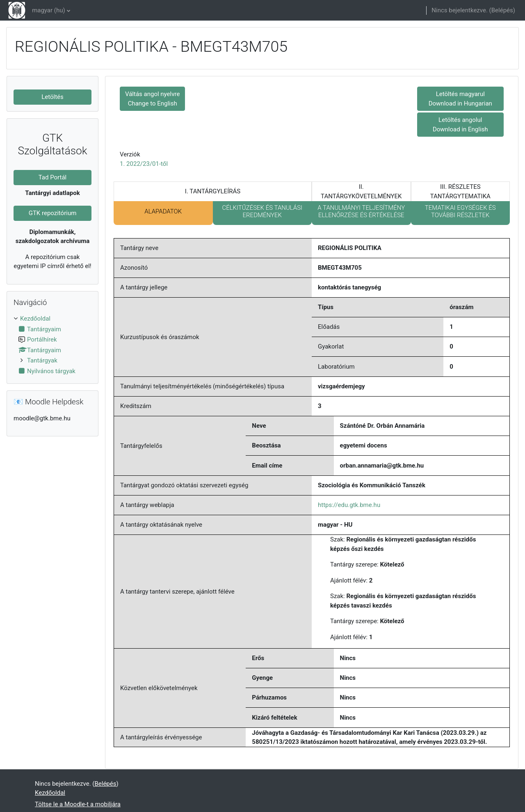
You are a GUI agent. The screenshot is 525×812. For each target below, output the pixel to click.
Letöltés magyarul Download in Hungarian (460, 99)
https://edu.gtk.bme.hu (349, 505)
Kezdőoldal (35, 319)
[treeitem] (52, 345)
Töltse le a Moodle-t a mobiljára (78, 804)
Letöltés (52, 97)
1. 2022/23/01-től (144, 164)
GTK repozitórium (53, 213)
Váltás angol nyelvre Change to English (152, 99)
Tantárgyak (42, 360)
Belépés (502, 10)
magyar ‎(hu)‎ (49, 10)
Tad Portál (53, 177)
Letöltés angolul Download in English (460, 125)
